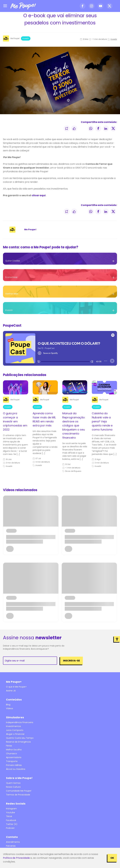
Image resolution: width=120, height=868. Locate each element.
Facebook (11, 820)
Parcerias (11, 846)
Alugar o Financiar (15, 734)
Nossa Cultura (13, 787)
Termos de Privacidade (18, 795)
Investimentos (13, 726)
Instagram (11, 809)
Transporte (12, 761)
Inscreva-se (71, 661)
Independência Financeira (20, 722)
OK (112, 858)
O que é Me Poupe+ (16, 687)
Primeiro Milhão (14, 765)
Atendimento (13, 842)
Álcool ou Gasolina (16, 769)
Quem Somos (13, 783)
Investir (26, 38)
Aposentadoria (14, 757)
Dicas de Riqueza (72, 471)
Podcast (10, 828)
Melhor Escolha (14, 750)
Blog (8, 705)
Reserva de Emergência (18, 742)
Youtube (10, 812)
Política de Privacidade (16, 858)
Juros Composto (15, 730)
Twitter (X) (12, 824)
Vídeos (10, 708)
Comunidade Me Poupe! (19, 791)
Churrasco (11, 753)
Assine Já (11, 691)
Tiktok (9, 816)
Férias (9, 746)
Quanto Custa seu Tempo (20, 738)
